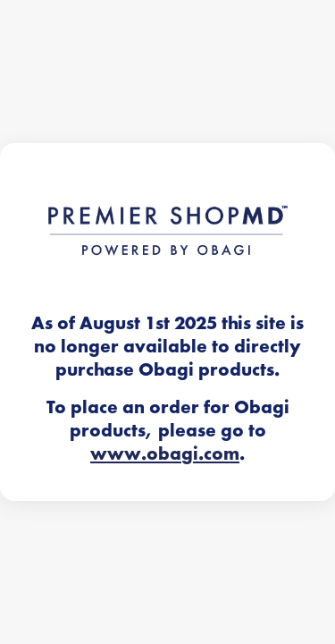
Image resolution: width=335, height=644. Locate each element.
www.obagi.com (165, 453)
